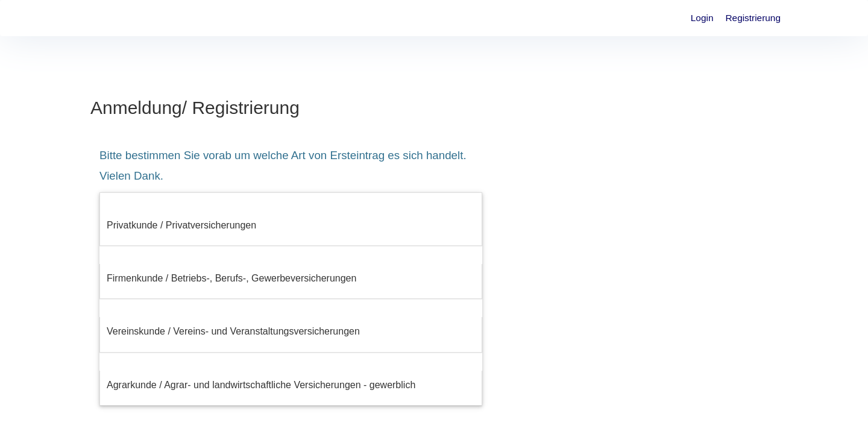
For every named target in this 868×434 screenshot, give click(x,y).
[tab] (291, 225)
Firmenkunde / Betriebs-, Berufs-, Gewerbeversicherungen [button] (231, 278)
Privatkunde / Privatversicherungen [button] (181, 225)
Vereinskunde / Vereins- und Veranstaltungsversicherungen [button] (233, 331)
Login (702, 18)
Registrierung (753, 18)
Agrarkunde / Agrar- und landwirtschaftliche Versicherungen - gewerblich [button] (261, 385)
